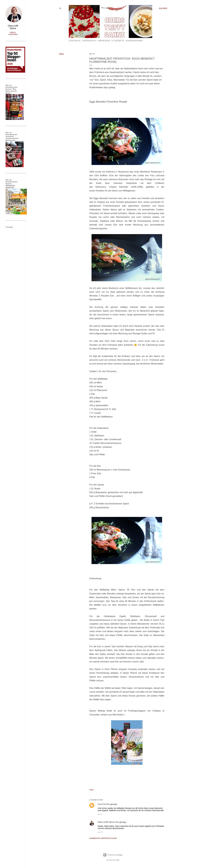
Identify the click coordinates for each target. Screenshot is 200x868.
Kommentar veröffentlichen (103, 838)
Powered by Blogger (113, 855)
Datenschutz (89, 41)
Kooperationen (134, 41)
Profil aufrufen (13, 34)
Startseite (75, 41)
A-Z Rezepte (118, 41)
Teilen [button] (61, 54)
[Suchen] (163, 8)
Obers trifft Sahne (106, 822)
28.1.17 (100, 814)
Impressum (104, 41)
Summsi (102, 804)
